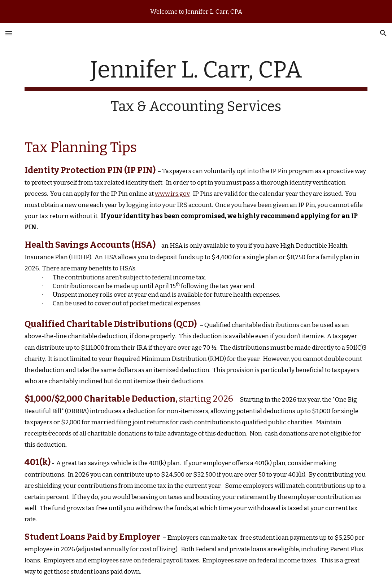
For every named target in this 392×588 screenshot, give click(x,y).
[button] (9, 33)
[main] (196, 85)
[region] (196, 12)
